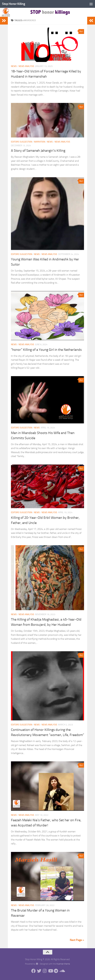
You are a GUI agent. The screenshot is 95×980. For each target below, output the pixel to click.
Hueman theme (63, 964)
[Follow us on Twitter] (39, 971)
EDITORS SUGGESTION (22, 142)
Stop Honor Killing (14, 4)
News (14, 66)
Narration (40, 142)
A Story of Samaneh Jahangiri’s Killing (38, 151)
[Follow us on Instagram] (45, 971)
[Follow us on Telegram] (56, 971)
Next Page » (77, 940)
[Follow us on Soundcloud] (62, 971)
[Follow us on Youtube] (50, 971)
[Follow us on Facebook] (33, 971)
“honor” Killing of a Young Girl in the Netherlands (46, 350)
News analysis (26, 66)
